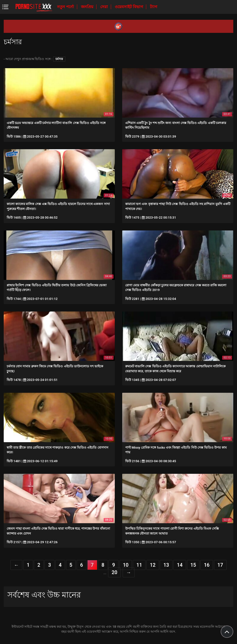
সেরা (105, 7)
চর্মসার (59, 59)
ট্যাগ (154, 7)
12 (153, 565)
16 (207, 565)
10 (126, 565)
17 (220, 565)
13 (166, 565)
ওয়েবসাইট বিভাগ (129, 7)
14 (180, 565)
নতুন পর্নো (66, 7)
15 (193, 565)
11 (139, 565)
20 (114, 572)
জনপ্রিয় (88, 7)
